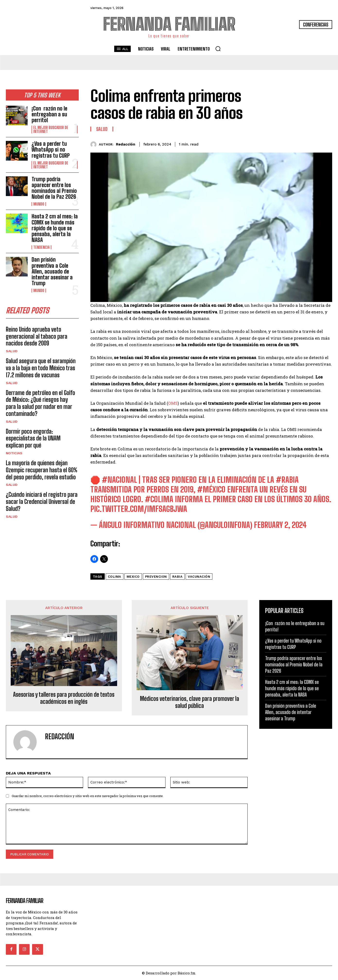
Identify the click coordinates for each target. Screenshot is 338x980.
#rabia (287, 480)
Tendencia (41, 247)
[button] (218, 49)
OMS (173, 403)
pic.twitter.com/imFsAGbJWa (139, 509)
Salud (12, 351)
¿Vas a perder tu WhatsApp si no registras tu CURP (51, 150)
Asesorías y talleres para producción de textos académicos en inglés (64, 698)
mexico (133, 577)
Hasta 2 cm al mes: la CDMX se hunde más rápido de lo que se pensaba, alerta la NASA (55, 228)
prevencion (156, 577)
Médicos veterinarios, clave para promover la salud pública (190, 702)
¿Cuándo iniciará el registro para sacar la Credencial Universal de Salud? (42, 502)
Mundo (39, 204)
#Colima (159, 499)
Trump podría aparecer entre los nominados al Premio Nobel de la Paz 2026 (54, 188)
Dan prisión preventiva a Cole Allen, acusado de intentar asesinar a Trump (52, 271)
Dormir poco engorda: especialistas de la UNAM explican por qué (33, 438)
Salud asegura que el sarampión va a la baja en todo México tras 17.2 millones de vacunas (41, 368)
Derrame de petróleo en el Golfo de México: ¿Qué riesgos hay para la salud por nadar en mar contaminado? (40, 403)
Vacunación (199, 577)
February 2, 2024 (280, 525)
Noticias (14, 453)
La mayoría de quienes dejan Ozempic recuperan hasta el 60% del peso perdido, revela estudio (42, 470)
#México (211, 490)
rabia (178, 577)
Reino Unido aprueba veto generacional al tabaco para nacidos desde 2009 (37, 336)
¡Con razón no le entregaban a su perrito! (49, 114)
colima (115, 577)
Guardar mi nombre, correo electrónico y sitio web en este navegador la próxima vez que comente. (88, 796)
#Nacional (119, 480)
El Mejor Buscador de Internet (51, 129)
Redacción (126, 144)
